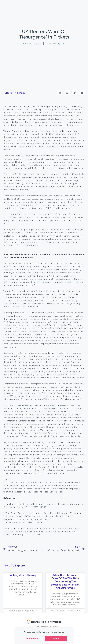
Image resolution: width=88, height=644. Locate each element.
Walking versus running (23, 575)
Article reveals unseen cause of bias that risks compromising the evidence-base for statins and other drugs (65, 582)
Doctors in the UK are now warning (32, 162)
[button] (60, 93)
